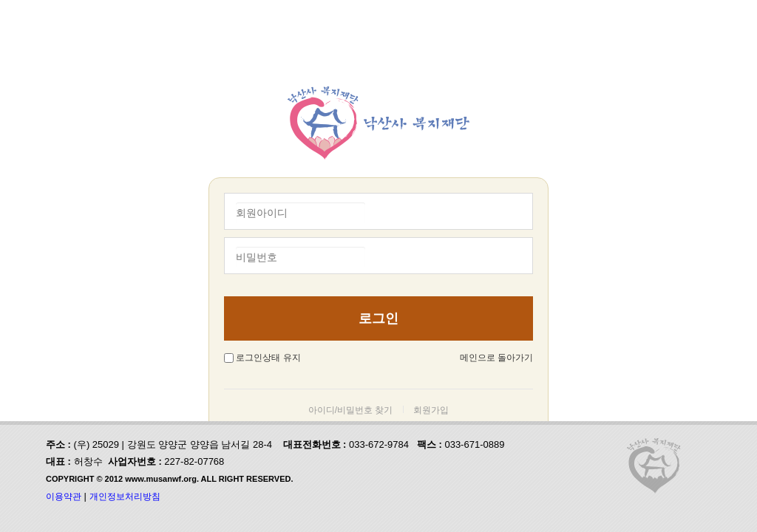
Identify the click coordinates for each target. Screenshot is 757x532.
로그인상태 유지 (268, 358)
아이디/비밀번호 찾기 (351, 410)
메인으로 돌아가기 (496, 358)
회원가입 (431, 410)
